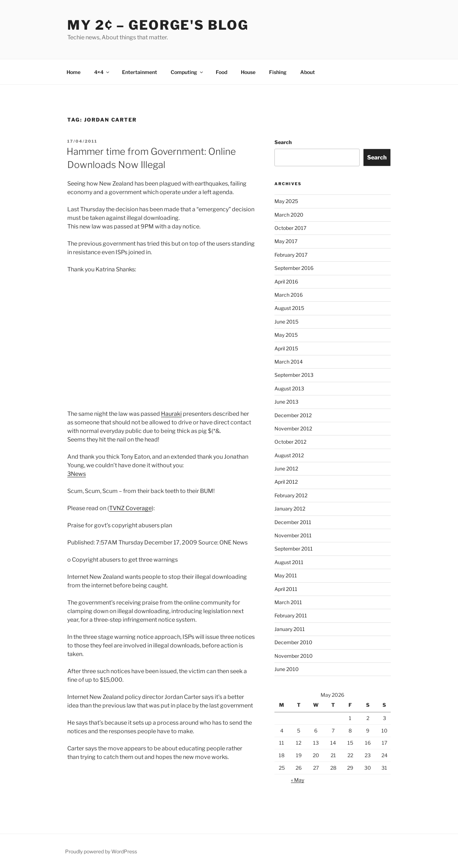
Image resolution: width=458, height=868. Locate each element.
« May (298, 780)
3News (77, 474)
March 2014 (289, 362)
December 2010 (293, 642)
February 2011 (291, 615)
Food (221, 72)
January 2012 (290, 509)
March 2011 (288, 602)
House (248, 72)
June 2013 (286, 402)
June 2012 (286, 468)
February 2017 (291, 255)
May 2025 (286, 201)
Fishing (278, 72)
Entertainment (140, 72)
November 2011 (293, 535)
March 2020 (289, 215)
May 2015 (286, 335)
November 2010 (294, 656)
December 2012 (293, 415)
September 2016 (294, 268)
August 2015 (289, 308)
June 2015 (286, 322)
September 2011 (294, 549)
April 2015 (286, 348)
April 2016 (286, 282)
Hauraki (171, 414)
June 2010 (287, 669)
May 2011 (286, 575)
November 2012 (293, 428)
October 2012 (290, 442)
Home (74, 72)
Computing (187, 72)
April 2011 (286, 589)
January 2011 (290, 629)
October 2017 (290, 228)
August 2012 (289, 455)
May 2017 (286, 241)
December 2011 (293, 522)
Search (283, 142)
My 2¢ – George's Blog (158, 25)
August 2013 (289, 388)
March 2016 (289, 295)
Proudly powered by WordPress (101, 851)
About (308, 72)
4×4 (102, 72)
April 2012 (286, 482)
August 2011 (289, 562)
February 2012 (291, 495)
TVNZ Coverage (130, 508)
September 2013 (294, 375)
